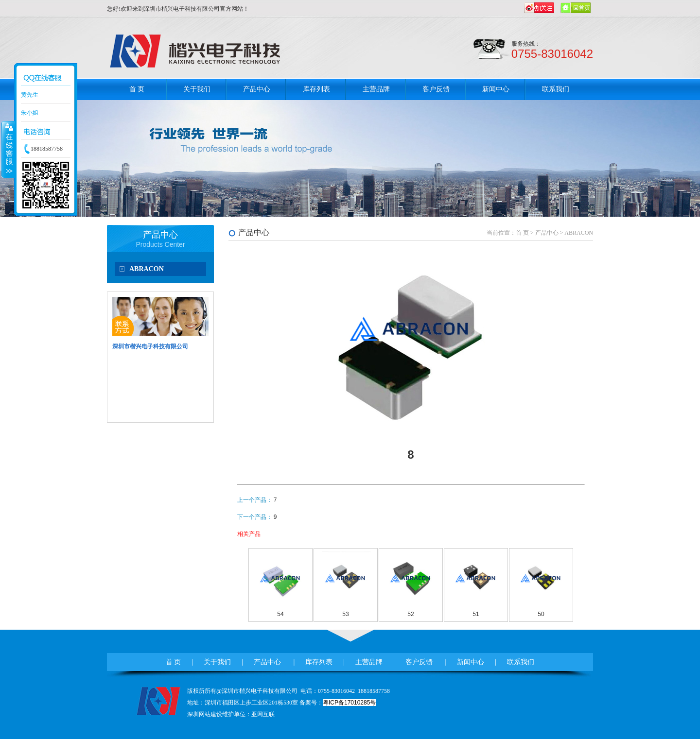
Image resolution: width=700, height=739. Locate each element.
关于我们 (197, 89)
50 (541, 614)
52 (411, 614)
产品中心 (257, 89)
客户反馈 (436, 89)
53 (345, 614)
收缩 (8, 149)
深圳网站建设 (205, 714)
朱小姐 (30, 113)
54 (280, 614)
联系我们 (556, 89)
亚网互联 (263, 714)
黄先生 (30, 95)
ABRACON (147, 269)
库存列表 (316, 89)
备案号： (338, 703)
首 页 (137, 89)
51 (476, 614)
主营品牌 (376, 89)
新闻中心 (496, 89)
